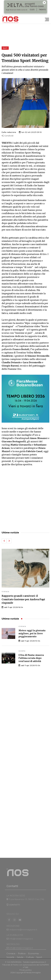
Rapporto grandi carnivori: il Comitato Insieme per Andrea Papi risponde (23, 599)
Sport (39, 959)
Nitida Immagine (33, 974)
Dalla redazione (9, 132)
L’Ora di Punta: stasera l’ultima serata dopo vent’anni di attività (31, 658)
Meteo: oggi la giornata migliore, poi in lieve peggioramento (32, 634)
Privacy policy (26, 972)
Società (10, 959)
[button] (4, 541)
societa (22, 651)
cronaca (5, 591)
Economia (33, 955)
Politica (22, 955)
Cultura (30, 959)
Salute (20, 959)
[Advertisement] (26, 499)
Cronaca (11, 955)
